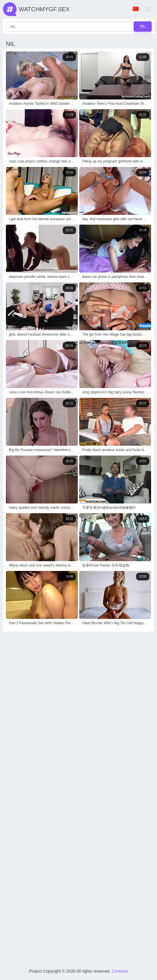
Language (136, 9)
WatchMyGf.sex (44, 9)
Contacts (120, 971)
